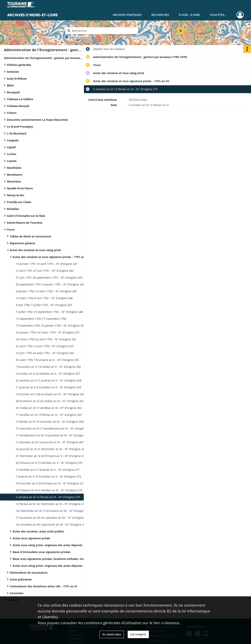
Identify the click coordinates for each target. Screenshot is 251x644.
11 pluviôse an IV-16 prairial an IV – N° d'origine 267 (50, 442)
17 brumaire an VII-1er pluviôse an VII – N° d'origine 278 (52, 518)
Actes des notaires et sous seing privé (35, 250)
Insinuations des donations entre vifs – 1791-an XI (44, 586)
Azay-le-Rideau (17, 79)
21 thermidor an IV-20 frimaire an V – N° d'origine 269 (51, 456)
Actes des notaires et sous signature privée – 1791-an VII (51, 257)
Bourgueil (13, 92)
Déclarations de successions (29, 573)
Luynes (12, 161)
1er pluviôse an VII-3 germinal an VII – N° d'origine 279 (51, 525)
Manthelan (14, 168)
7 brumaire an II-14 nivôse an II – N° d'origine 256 (48, 367)
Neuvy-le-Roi (15, 195)
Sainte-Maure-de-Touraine (25, 223)
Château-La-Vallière (20, 99)
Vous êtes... (218, 15)
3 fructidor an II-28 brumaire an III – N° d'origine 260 (50, 394)
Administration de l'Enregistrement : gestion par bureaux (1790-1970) (43, 58)
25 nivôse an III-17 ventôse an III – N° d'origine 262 (49, 408)
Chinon (12, 113)
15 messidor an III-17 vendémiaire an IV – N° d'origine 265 (54, 428)
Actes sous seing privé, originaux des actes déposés (48, 545)
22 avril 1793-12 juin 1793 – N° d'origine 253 (45, 346)
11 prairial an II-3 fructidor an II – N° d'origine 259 (48, 387)
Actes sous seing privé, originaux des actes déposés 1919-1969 (52, 566)
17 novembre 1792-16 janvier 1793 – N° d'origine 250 (50, 326)
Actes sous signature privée (31, 538)
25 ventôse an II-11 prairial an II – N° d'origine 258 (49, 380)
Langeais (13, 140)
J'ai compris (138, 634)
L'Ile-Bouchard (17, 133)
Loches (12, 154)
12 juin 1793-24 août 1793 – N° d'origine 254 (45, 353)
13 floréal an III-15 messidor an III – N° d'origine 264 (50, 422)
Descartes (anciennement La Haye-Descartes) (37, 120)
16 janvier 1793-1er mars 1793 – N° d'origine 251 (48, 332)
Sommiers (17, 593)
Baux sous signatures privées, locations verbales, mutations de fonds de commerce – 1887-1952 (52, 559)
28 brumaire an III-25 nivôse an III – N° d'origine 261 (50, 401)
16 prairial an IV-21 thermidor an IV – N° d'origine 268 (51, 449)
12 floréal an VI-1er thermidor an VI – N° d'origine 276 (51, 504)
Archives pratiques (127, 15)
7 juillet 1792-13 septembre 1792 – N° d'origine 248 (49, 312)
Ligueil (11, 147)
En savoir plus (112, 634)
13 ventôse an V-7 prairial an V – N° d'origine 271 (48, 470)
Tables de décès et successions (30, 236)
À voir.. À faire (189, 15)
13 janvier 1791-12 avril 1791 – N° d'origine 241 (47, 264)
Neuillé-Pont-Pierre (20, 188)
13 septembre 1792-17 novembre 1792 (41, 319)
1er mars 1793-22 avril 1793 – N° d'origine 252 (46, 339)
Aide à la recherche (80, 38)
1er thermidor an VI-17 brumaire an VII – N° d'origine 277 (53, 511)
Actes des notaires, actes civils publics (38, 531)
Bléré (10, 85)
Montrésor (14, 181)
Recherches (160, 15)
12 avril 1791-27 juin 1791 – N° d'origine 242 (45, 271)
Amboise (13, 72)
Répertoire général (22, 243)
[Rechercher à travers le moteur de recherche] (104, 31)
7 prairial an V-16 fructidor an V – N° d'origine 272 (48, 476)
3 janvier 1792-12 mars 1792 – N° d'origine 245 (46, 291)
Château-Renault (18, 106)
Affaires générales (19, 65)
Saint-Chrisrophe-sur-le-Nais (26, 216)
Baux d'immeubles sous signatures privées (42, 552)
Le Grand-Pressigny (20, 127)
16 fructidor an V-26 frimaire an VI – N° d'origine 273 (50, 483)
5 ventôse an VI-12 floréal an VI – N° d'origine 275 (48, 497)
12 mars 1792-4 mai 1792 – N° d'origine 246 (44, 298)
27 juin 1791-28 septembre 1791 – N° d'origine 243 (49, 277)
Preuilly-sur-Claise (19, 202)
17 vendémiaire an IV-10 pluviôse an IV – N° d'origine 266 (53, 435)
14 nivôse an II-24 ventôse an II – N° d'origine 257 (48, 374)
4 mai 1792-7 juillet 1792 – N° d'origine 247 (44, 305)
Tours (11, 229)
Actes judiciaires (21, 579)
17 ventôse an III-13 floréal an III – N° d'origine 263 (49, 415)
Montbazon (15, 175)
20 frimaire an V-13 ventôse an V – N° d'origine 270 (49, 463)
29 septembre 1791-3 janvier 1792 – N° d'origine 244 (50, 284)
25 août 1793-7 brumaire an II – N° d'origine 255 (47, 360)
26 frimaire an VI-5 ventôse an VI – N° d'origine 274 (49, 490)
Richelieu (13, 209)
